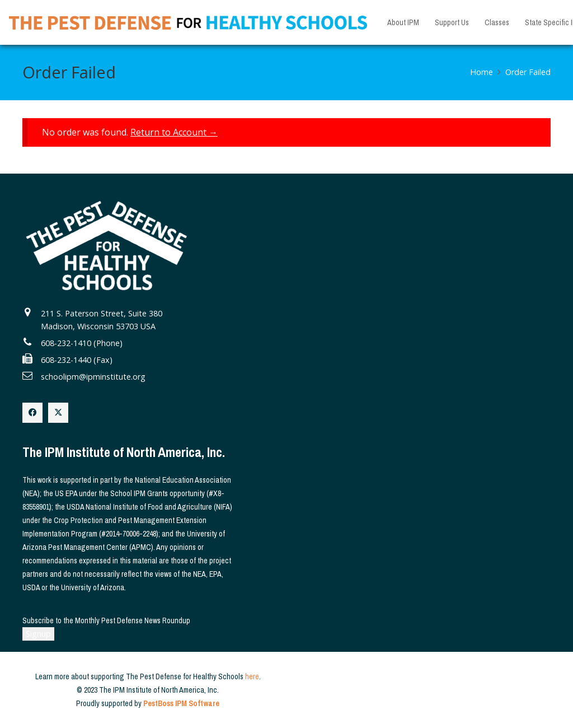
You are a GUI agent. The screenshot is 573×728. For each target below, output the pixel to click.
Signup (38, 634)
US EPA (66, 493)
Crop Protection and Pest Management (114, 520)
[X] (58, 413)
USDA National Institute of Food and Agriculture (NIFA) (149, 507)
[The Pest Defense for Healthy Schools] (188, 23)
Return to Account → (174, 132)
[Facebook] (32, 413)
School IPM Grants (139, 493)
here (252, 676)
